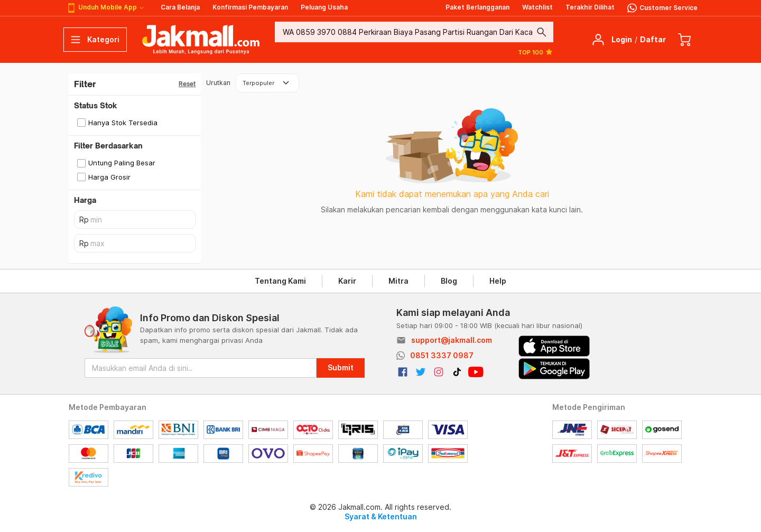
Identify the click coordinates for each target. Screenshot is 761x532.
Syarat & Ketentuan (381, 516)
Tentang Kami (280, 281)
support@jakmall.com (452, 340)
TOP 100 (536, 52)
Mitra (398, 281)
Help (498, 281)
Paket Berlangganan (477, 7)
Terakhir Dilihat (590, 7)
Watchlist (537, 7)
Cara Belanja (180, 7)
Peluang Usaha (324, 7)
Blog (449, 281)
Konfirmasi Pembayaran (250, 7)
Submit (341, 367)
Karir (347, 281)
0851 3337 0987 (442, 355)
